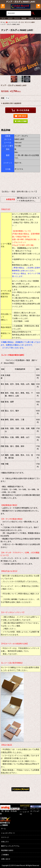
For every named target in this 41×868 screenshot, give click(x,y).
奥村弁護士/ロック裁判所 (5, 822)
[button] (3, 6)
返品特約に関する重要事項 (11, 103)
